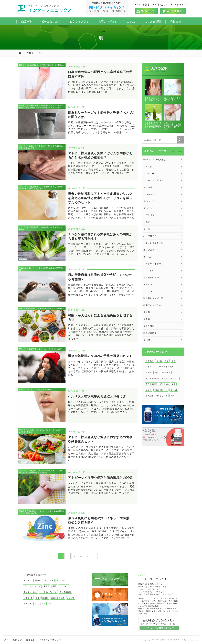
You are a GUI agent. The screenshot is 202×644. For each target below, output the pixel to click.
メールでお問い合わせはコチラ (159, 628)
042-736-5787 (107, 7)
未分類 (163, 312)
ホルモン (163, 257)
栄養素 (163, 319)
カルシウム (163, 194)
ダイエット (150, 367)
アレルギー (166, 373)
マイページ (146, 11)
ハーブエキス (163, 236)
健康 (174, 384)
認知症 (149, 390)
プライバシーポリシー (50, 640)
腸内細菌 (150, 396)
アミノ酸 (163, 167)
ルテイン (163, 284)
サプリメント (163, 215)
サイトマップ (179, 4)
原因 (156, 373)
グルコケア (163, 201)
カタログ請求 (143, 4)
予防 (167, 361)
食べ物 (159, 361)
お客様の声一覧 (108, 595)
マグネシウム (163, 271)
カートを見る (173, 11)
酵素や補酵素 (163, 333)
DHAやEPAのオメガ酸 (163, 160)
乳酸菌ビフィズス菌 (163, 298)
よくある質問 (153, 21)
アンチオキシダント (163, 180)
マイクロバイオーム (163, 264)
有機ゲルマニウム (163, 305)
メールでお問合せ (13, 640)
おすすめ (150, 361)
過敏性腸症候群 (161, 390)
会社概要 (30, 640)
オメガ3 (174, 390)
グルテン (163, 208)
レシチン (163, 291)
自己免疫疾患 (151, 384)
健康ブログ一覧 (108, 580)
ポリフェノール (163, 250)
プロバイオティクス (167, 367)
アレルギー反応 (152, 378)
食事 (174, 361)
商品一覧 (27, 21)
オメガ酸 (163, 187)
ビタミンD (164, 384)
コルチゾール (162, 396)
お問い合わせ (161, 4)
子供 (172, 396)
